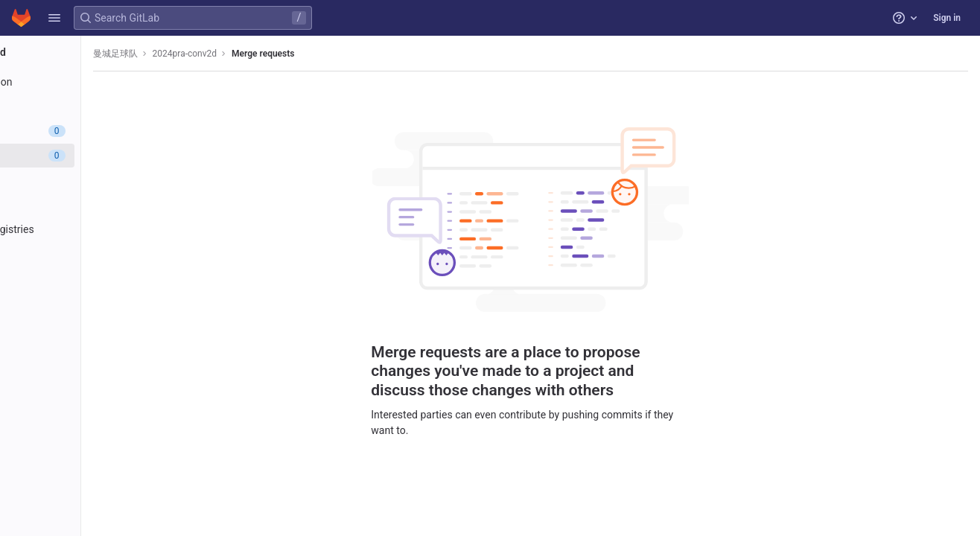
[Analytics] (95, 278)
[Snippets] (95, 328)
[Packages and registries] (95, 229)
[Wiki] (95, 303)
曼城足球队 (225, 54)
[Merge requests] (95, 156)
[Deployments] (95, 205)
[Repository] (95, 106)
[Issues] (95, 131)
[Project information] (95, 82)
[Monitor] (95, 254)
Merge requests (372, 54)
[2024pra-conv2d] (95, 52)
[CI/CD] (95, 180)
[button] (54, 18)
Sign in (947, 18)
